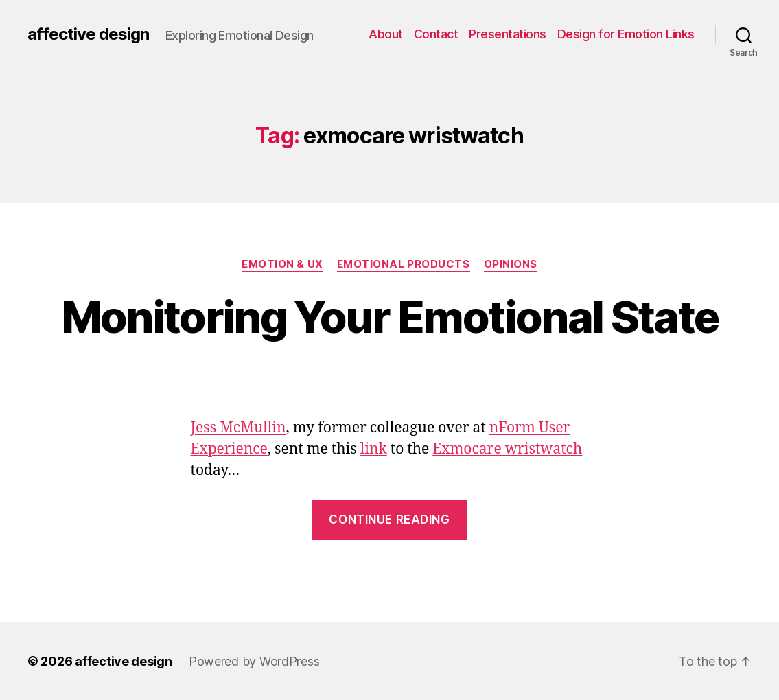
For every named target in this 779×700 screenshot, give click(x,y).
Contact (436, 34)
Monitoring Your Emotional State (390, 317)
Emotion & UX (282, 264)
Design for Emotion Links (626, 34)
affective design (88, 34)
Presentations (508, 34)
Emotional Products (404, 264)
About (386, 34)
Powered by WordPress (254, 661)
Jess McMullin (239, 428)
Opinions (511, 264)
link (374, 449)
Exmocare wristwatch (507, 449)
